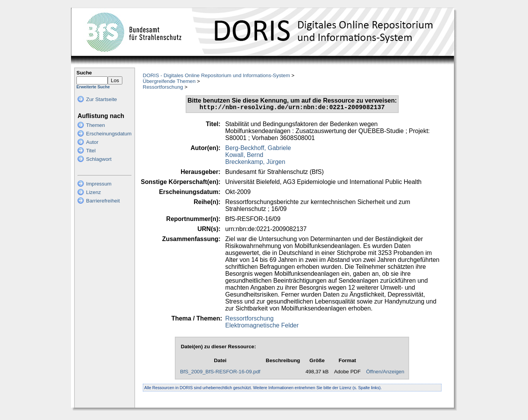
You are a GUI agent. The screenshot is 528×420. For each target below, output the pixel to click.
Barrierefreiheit (103, 201)
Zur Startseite (102, 99)
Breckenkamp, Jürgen (256, 163)
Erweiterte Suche (93, 87)
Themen (96, 125)
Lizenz (94, 192)
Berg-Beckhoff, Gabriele (258, 149)
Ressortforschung (163, 87)
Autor (92, 142)
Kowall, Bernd (245, 156)
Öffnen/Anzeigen (385, 373)
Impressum (99, 184)
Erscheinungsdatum (109, 134)
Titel (91, 151)
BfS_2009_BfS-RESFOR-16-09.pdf (220, 373)
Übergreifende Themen (169, 81)
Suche (84, 73)
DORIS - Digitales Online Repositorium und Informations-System (216, 75)
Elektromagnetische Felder (262, 327)
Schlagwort (99, 159)
